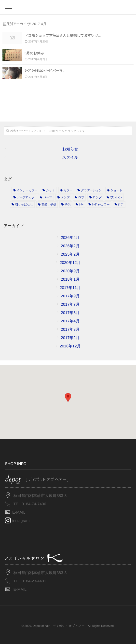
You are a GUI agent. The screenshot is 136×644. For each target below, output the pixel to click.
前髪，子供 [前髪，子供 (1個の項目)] (49, 205)
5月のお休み (34, 53)
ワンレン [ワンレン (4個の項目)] (116, 197)
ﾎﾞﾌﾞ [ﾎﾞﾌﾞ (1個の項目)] (121, 205)
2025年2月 (70, 254)
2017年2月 (70, 338)
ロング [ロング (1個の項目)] (97, 197)
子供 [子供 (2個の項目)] (68, 205)
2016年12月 (70, 346)
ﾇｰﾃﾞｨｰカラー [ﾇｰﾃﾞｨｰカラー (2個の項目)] (101, 205)
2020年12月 (70, 263)
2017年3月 (70, 330)
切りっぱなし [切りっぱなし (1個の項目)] (24, 205)
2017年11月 (70, 288)
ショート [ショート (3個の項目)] (116, 190)
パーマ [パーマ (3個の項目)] (48, 197)
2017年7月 (70, 305)
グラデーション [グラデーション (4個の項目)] (92, 190)
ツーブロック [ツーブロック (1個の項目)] (26, 197)
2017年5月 (70, 313)
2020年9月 (70, 271)
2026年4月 (70, 238)
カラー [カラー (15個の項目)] (68, 190)
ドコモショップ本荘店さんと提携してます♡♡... (63, 35)
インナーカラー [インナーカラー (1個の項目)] (27, 190)
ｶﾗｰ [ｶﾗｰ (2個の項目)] (81, 205)
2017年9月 (70, 296)
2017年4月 (70, 321)
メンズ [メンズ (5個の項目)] (65, 197)
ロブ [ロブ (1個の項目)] (81, 197)
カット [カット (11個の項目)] (50, 190)
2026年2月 (70, 246)
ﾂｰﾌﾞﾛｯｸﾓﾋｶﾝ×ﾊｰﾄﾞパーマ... (45, 71)
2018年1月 (70, 280)
